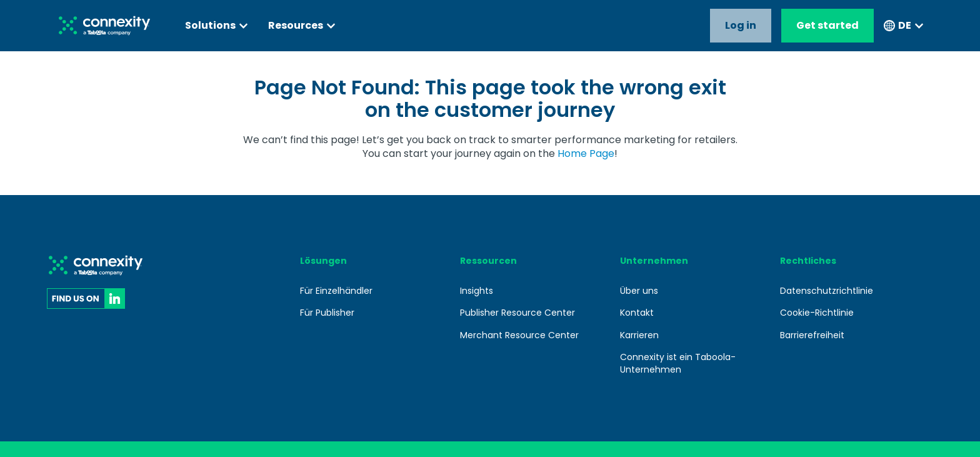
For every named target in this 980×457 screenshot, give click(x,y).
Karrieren (639, 335)
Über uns (639, 291)
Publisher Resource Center (517, 313)
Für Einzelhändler (336, 291)
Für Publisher (327, 313)
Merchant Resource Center (519, 335)
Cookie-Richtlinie (817, 313)
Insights (477, 291)
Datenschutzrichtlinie (827, 291)
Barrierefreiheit (812, 335)
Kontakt (637, 313)
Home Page (586, 153)
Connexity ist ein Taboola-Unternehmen (678, 363)
